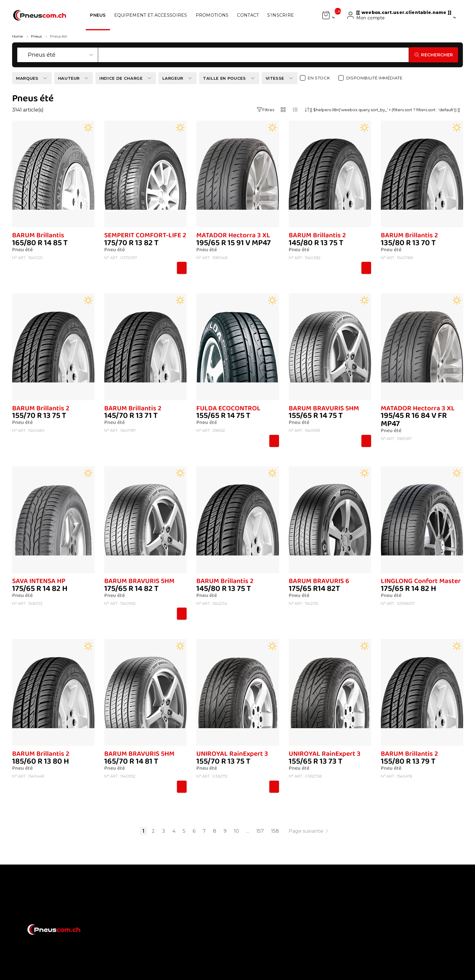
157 (260, 831)
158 (275, 831)
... (248, 831)
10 (236, 831)
